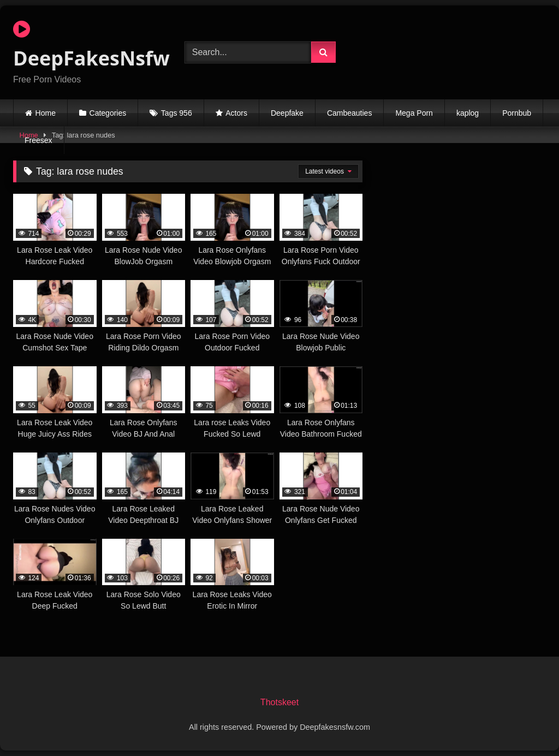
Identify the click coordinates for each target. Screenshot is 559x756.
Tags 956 (177, 113)
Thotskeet (279, 702)
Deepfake (287, 113)
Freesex (38, 140)
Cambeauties (350, 113)
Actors (236, 113)
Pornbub (517, 113)
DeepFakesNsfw (86, 45)
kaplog (468, 113)
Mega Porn (414, 113)
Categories (108, 113)
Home (46, 113)
